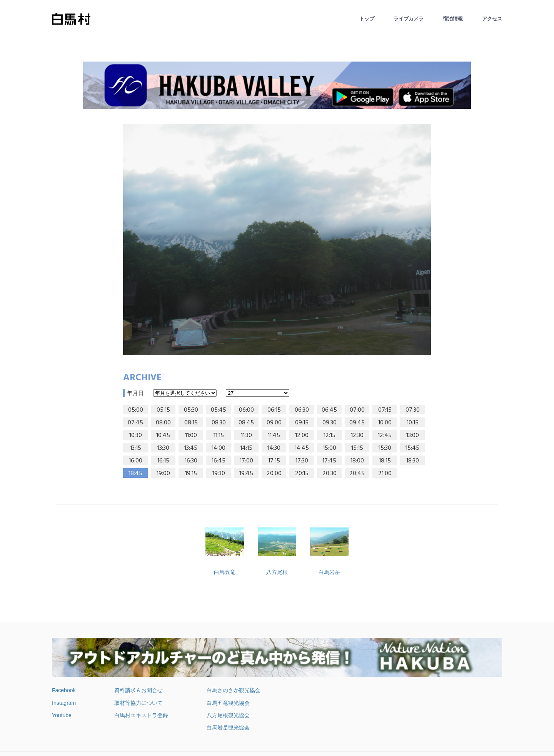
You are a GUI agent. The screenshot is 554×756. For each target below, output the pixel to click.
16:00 (136, 461)
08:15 (191, 423)
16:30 (191, 461)
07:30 (413, 410)
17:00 (246, 461)
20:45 (357, 474)
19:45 (246, 474)
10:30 (136, 436)
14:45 (302, 448)
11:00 (191, 436)
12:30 (357, 436)
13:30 (163, 448)
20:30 (330, 474)
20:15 (302, 474)
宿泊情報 (453, 19)
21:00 (385, 474)
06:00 (246, 410)
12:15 (330, 436)
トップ (367, 19)
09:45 (357, 423)
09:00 (274, 423)
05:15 (163, 410)
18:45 (135, 474)
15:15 (357, 448)
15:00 (330, 448)
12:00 (302, 436)
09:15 (302, 423)
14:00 (219, 448)
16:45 (219, 461)
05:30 (191, 410)
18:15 (385, 461)
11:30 (246, 436)
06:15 (274, 410)
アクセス (492, 19)
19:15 (191, 474)
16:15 (163, 461)
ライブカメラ (409, 19)
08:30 (219, 423)
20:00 (274, 474)
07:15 (385, 410)
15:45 (412, 448)
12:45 (385, 436)
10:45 (163, 436)
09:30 (330, 423)
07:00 (357, 410)
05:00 (136, 410)
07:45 (135, 423)
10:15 (413, 423)
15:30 (385, 448)
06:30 (302, 410)
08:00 (163, 423)
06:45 (329, 410)
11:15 (219, 436)
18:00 (357, 461)
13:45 (191, 448)
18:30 (413, 461)
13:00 (413, 436)
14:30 (274, 448)
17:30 (302, 461)
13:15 (136, 448)
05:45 (219, 410)
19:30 (219, 474)
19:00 (163, 474)
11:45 (274, 436)
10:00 (385, 423)
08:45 (246, 423)
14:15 (246, 448)
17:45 (329, 461)
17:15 (274, 461)
